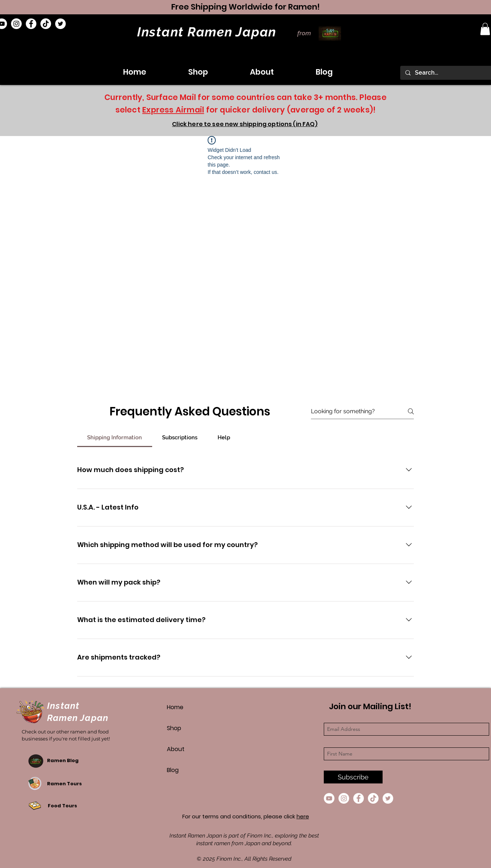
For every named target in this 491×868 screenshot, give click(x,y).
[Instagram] (16, 24)
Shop (174, 728)
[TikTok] (46, 24)
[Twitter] (60, 24)
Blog (173, 770)
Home (175, 707)
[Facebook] (31, 24)
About (176, 749)
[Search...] (449, 73)
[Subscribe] (353, 777)
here (303, 816)
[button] (485, 29)
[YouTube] (329, 798)
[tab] (115, 437)
